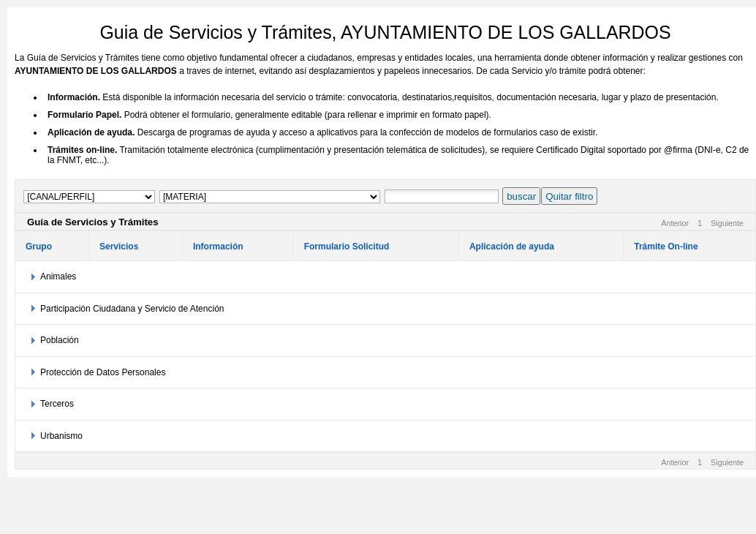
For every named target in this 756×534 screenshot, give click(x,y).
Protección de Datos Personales (103, 372)
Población (60, 340)
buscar (521, 196)
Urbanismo (61, 436)
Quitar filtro (569, 196)
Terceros (57, 404)
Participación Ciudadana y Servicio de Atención (132, 309)
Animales (58, 277)
